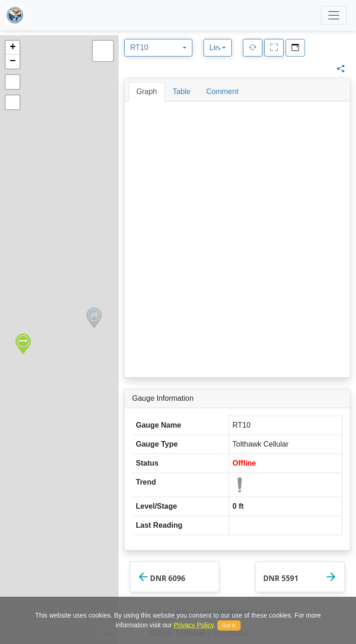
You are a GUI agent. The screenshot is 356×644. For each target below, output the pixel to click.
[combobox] (158, 48)
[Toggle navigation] (334, 15)
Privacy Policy (194, 625)
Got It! (229, 625)
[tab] (146, 92)
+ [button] (13, 48)
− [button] (13, 62)
